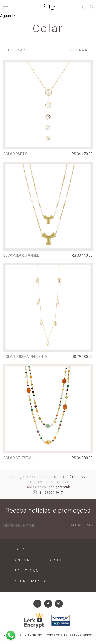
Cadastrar (82, 525)
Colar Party (15, 154)
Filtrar (17, 50)
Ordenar (78, 50)
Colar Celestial (18, 458)
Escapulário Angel (21, 255)
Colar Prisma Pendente (25, 357)
